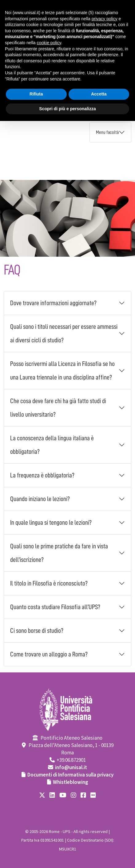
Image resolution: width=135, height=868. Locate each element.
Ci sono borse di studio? (37, 631)
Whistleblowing (71, 782)
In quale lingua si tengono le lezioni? (51, 523)
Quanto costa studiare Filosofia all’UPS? (55, 607)
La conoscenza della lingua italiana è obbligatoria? (52, 445)
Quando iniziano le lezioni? (40, 499)
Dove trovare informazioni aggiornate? (53, 303)
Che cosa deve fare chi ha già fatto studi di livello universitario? (58, 408)
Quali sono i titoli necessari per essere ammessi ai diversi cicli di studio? (64, 333)
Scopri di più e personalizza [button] (67, 109)
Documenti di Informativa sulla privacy (70, 775)
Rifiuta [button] (36, 94)
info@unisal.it (71, 768)
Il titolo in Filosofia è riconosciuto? (49, 583)
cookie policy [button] (49, 43)
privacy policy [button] (105, 19)
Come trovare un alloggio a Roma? (49, 654)
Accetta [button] (99, 94)
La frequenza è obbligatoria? (42, 475)
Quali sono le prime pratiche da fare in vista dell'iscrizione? (59, 553)
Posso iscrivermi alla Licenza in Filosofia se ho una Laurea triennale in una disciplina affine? (62, 371)
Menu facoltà (107, 132)
